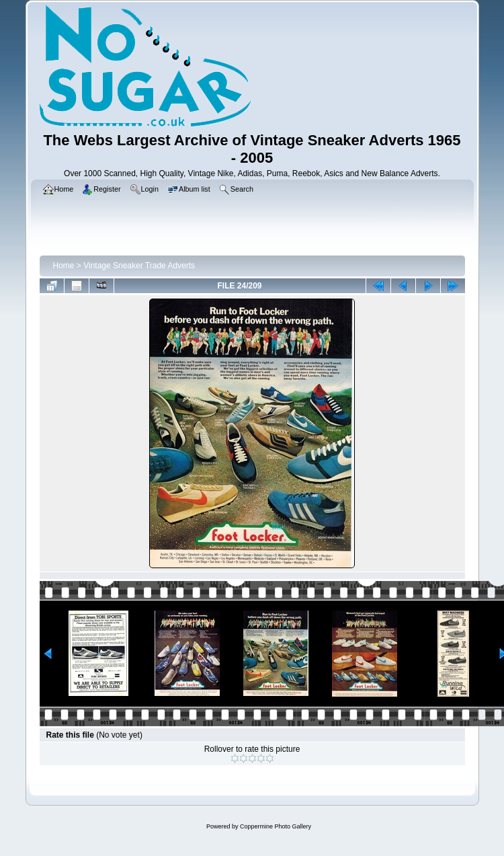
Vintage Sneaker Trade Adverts (139, 266)
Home (64, 266)
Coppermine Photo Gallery (276, 826)
